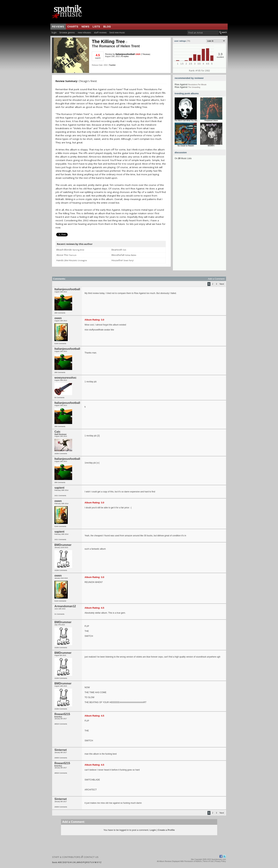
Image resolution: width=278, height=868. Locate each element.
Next (222, 284)
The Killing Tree (110, 41)
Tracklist (112, 65)
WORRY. (211, 146)
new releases (84, 33)
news (85, 27)
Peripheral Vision (211, 121)
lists (96, 27)
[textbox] (203, 33)
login (54, 33)
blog (107, 27)
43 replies (125, 56)
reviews (58, 27)
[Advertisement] (199, 217)
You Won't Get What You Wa (186, 121)
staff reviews (100, 33)
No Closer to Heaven (186, 146)
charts (73, 27)
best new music (117, 33)
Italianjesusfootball (125, 54)
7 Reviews (146, 54)
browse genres (67, 33)
